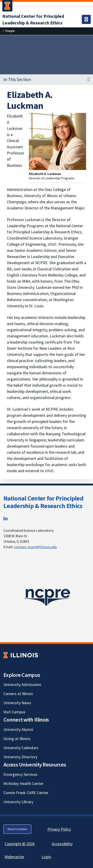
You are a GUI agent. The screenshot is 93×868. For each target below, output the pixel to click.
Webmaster (14, 857)
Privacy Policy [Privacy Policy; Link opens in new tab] (59, 829)
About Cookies (17, 829)
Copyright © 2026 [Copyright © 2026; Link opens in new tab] (20, 844)
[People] (10, 31)
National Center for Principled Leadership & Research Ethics (43, 502)
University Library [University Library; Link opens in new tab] (18, 802)
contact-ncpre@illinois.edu (35, 547)
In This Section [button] (17, 79)
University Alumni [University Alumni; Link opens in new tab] (18, 729)
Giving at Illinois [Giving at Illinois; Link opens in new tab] (17, 739)
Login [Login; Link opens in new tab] (46, 857)
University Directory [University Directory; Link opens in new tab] (20, 757)
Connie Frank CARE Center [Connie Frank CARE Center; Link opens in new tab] (26, 793)
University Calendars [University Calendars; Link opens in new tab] (21, 748)
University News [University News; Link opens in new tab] (17, 703)
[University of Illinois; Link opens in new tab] (21, 655)
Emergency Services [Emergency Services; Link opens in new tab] (21, 774)
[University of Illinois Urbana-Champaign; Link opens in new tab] (7, 7)
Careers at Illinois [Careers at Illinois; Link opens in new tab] (18, 694)
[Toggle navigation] (86, 19)
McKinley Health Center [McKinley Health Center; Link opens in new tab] (23, 783)
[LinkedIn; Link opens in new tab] (5, 519)
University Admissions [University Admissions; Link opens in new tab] (22, 684)
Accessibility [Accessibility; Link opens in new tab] (62, 844)
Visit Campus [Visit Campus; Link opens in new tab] (14, 712)
